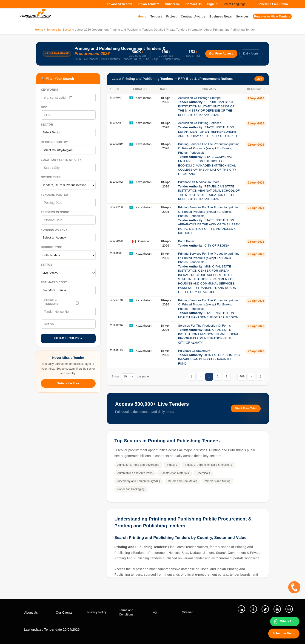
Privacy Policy (97, 612)
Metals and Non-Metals (182, 481)
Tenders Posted (54, 195)
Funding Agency (54, 230)
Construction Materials (175, 473)
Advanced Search (119, 4)
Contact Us (194, 4)
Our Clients (64, 612)
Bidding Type (52, 247)
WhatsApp (285, 621)
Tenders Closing (55, 212)
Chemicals (203, 473)
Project (171, 16)
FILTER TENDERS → (68, 338)
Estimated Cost (54, 282)
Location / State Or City (61, 160)
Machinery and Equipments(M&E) (139, 481)
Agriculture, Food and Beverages (138, 465)
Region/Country (54, 142)
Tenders (156, 16)
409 (242, 376)
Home (39, 30)
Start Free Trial (246, 408)
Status (47, 265)
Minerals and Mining (218, 481)
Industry (172, 465)
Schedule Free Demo (273, 4)
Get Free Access (221, 53)
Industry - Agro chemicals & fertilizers (208, 465)
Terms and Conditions (126, 612)
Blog (154, 612)
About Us (31, 612)
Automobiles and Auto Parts (135, 473)
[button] (172, 89)
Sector (47, 125)
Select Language (234, 4)
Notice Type (51, 177)
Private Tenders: (52, 302)
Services (242, 16)
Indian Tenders (148, 4)
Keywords (50, 90)
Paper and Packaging (131, 489)
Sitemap (188, 612)
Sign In (212, 4)
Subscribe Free (68, 383)
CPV (44, 107)
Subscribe (172, 4)
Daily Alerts (251, 53)
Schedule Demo (284, 633)
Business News (221, 16)
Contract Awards (193, 16)
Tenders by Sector (59, 30)
